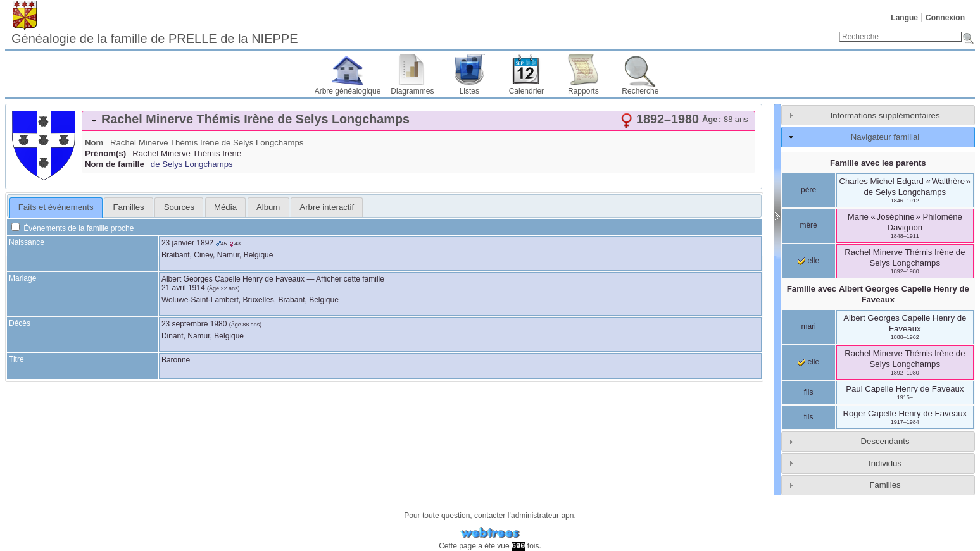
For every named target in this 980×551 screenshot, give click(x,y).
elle (808, 261)
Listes (469, 91)
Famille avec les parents (878, 163)
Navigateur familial (885, 137)
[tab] (418, 121)
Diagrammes (412, 91)
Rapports (583, 91)
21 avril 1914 (183, 288)
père (808, 190)
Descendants (885, 441)
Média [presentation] (225, 207)
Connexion (945, 18)
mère (808, 225)
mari (808, 326)
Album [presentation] (268, 207)
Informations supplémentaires (885, 115)
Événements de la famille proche (72, 228)
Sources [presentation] (179, 207)
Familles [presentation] (129, 207)
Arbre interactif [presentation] (327, 207)
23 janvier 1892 (187, 243)
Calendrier (526, 91)
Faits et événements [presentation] (56, 207)
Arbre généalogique (348, 91)
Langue (904, 18)
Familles (885, 485)
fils (809, 392)
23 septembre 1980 (194, 324)
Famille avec (878, 294)
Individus (885, 463)
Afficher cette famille (350, 279)
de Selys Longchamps (192, 164)
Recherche (640, 91)
